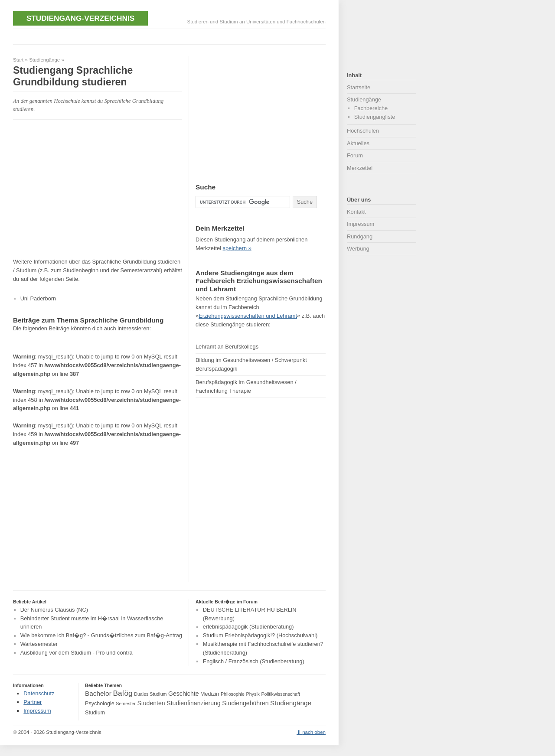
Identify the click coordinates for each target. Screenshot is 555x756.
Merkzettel (360, 168)
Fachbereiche (371, 108)
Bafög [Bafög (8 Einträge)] (122, 693)
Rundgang (360, 236)
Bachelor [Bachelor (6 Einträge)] (98, 693)
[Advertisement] (171, 36)
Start (18, 60)
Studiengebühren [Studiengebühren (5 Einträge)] (245, 703)
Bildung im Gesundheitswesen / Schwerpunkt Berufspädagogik (251, 364)
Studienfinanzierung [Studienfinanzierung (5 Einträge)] (193, 703)
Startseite (359, 87)
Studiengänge (44, 60)
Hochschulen (363, 131)
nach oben (314, 732)
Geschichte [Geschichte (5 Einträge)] (183, 694)
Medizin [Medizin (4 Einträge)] (210, 694)
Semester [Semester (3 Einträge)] (126, 704)
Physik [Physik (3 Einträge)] (253, 694)
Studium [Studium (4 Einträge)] (95, 713)
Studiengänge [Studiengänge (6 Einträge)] (291, 703)
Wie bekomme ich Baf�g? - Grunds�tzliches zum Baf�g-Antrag (101, 636)
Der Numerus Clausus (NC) (54, 610)
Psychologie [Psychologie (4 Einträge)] (100, 704)
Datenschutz (39, 693)
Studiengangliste (375, 117)
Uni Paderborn (38, 298)
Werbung (358, 249)
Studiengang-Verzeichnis (80, 18)
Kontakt (356, 212)
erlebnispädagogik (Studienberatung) (248, 627)
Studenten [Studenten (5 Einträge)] (151, 703)
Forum (355, 155)
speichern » (237, 248)
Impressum (361, 224)
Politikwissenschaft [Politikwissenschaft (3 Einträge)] (281, 694)
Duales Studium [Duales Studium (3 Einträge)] (150, 694)
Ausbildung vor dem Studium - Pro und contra (77, 653)
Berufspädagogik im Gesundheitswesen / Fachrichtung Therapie (246, 386)
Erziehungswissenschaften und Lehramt (248, 316)
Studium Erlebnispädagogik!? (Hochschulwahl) (260, 636)
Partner (33, 702)
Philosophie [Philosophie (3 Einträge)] (233, 694)
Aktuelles (358, 143)
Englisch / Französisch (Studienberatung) (254, 661)
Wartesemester (39, 644)
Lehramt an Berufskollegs (227, 347)
